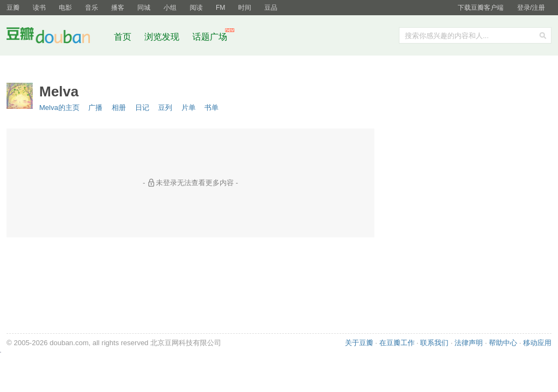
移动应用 (537, 343)
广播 (95, 108)
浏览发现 (163, 37)
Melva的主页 (59, 108)
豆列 (165, 108)
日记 (142, 108)
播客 (118, 8)
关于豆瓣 (359, 343)
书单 (211, 108)
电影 (65, 8)
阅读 (196, 8)
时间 (245, 8)
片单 (189, 108)
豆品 (271, 8)
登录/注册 (531, 8)
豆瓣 (13, 8)
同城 (144, 8)
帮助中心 (503, 343)
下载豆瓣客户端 (481, 8)
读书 (39, 8)
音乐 (92, 8)
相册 (119, 108)
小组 (170, 8)
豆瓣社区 (57, 37)
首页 (123, 37)
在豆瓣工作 (397, 343)
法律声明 (469, 343)
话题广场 (210, 37)
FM (220, 8)
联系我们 (434, 343)
